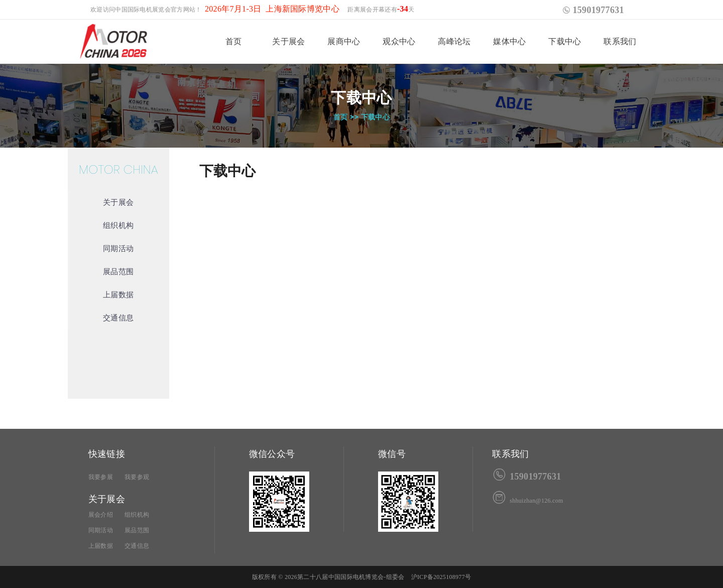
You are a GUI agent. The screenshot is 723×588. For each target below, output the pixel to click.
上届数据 (118, 295)
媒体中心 (509, 41)
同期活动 (118, 249)
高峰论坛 (454, 41)
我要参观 (137, 477)
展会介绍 (101, 515)
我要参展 (101, 477)
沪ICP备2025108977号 (441, 577)
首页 (234, 41)
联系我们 (620, 41)
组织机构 (118, 225)
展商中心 (344, 41)
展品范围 (118, 272)
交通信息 (118, 318)
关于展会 (288, 41)
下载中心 (565, 41)
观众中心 (399, 41)
